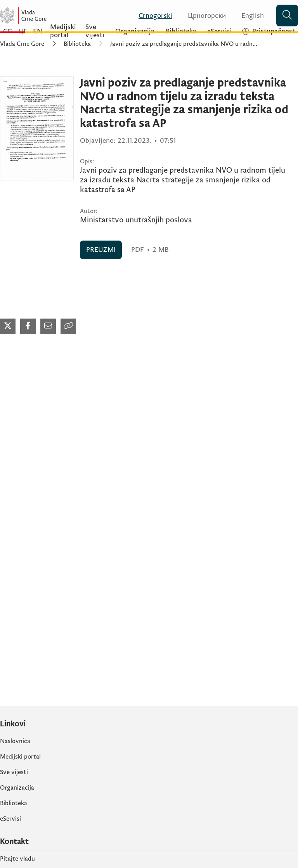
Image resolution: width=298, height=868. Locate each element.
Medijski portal (20, 757)
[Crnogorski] (151, 16)
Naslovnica (15, 741)
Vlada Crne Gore (22, 44)
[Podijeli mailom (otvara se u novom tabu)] (48, 326)
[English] (248, 16)
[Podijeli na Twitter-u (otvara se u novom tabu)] (8, 326)
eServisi (10, 819)
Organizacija (17, 788)
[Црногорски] (202, 16)
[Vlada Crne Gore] (47, 16)
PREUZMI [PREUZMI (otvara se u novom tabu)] (101, 250)
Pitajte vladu (17, 859)
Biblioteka (77, 44)
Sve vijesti (14, 772)
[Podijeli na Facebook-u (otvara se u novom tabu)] (28, 326)
